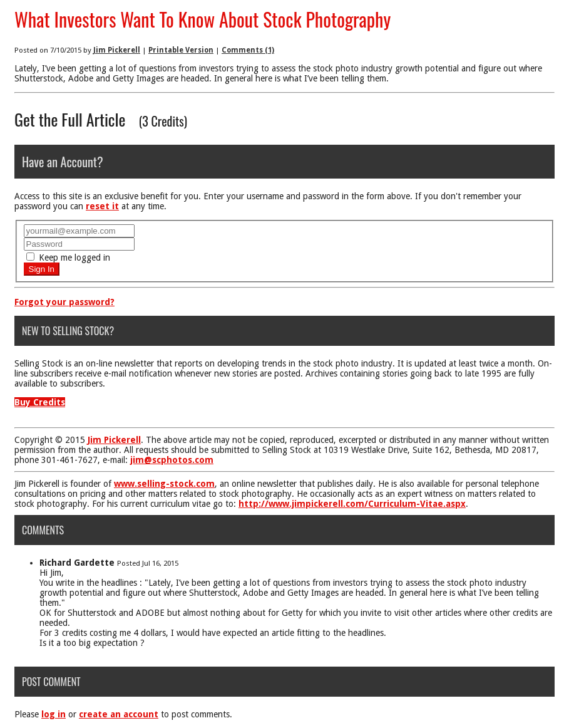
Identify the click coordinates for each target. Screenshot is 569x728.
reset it (102, 206)
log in (54, 714)
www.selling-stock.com (164, 484)
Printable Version (181, 50)
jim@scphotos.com (172, 460)
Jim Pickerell (117, 50)
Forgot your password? (64, 302)
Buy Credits (40, 402)
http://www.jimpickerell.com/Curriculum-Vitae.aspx (352, 504)
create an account (119, 714)
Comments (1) (248, 50)
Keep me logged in (68, 257)
